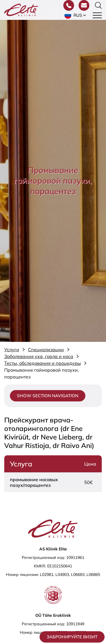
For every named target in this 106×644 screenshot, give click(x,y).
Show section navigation (48, 396)
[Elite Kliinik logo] (21, 9)
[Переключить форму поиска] (98, 5)
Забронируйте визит (72, 637)
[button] (76, 15)
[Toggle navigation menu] (97, 15)
